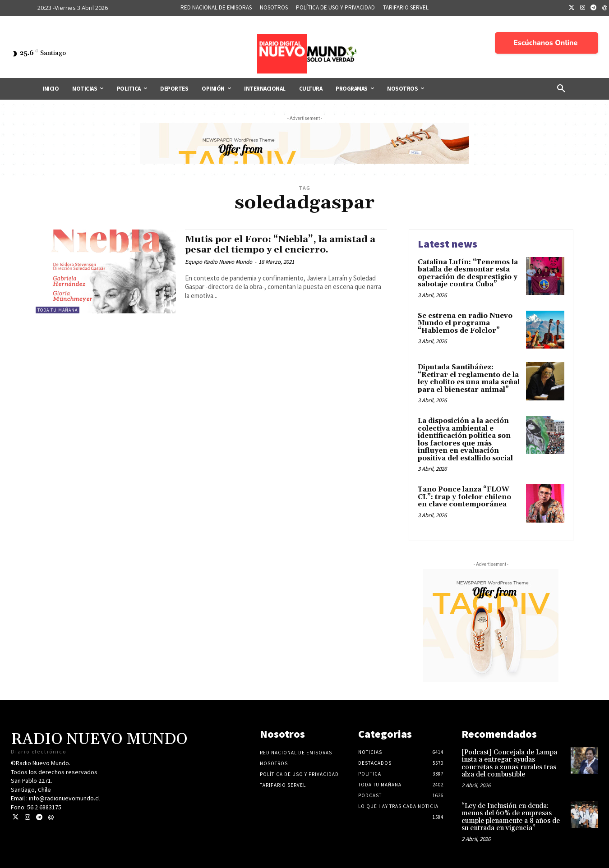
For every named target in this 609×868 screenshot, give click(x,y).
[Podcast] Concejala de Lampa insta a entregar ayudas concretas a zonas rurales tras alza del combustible (509, 764)
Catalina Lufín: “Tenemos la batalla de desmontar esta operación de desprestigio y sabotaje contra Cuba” (468, 273)
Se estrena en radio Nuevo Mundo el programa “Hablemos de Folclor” (465, 323)
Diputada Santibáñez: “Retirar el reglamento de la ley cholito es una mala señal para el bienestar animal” (469, 379)
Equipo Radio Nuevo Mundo (219, 262)
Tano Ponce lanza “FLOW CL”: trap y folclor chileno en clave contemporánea (464, 497)
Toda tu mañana (58, 310)
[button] (561, 89)
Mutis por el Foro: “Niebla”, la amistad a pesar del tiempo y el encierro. (284, 245)
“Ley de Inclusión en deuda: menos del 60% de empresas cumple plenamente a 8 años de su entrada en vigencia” (511, 817)
